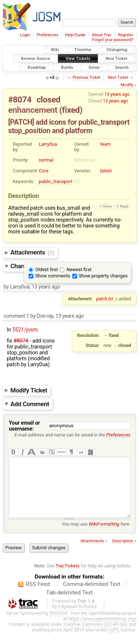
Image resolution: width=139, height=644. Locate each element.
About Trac (102, 35)
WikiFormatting (104, 535)
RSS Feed (38, 595)
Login (25, 35)
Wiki (55, 50)
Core (44, 171)
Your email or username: (24, 426)
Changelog (117, 50)
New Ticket (117, 58)
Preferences (48, 35)
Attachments (32, 253)
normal (46, 160)
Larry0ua (48, 144)
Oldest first (47, 269)
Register (125, 35)
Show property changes (103, 276)
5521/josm (25, 330)
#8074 (20, 100)
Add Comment (30, 404)
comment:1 (16, 316)
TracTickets (68, 577)
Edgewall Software (77, 618)
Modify (127, 85)
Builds (67, 67)
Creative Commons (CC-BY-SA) (95, 635)
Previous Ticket (87, 77)
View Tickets (78, 58)
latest (106, 171)
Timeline (83, 50)
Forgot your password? (113, 40)
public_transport (56, 181)
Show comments (53, 276)
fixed (71, 110)
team (105, 144)
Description (123, 552)
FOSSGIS (59, 624)
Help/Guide (75, 35)
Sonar (94, 67)
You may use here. (96, 535)
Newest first (79, 269)
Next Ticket (118, 77)
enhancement (33, 110)
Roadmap (37, 67)
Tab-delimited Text (70, 604)
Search (122, 67)
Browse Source (36, 58)
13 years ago (117, 94)
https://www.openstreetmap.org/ (102, 630)
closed (49, 100)
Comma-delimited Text (92, 595)
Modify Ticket (29, 390)
